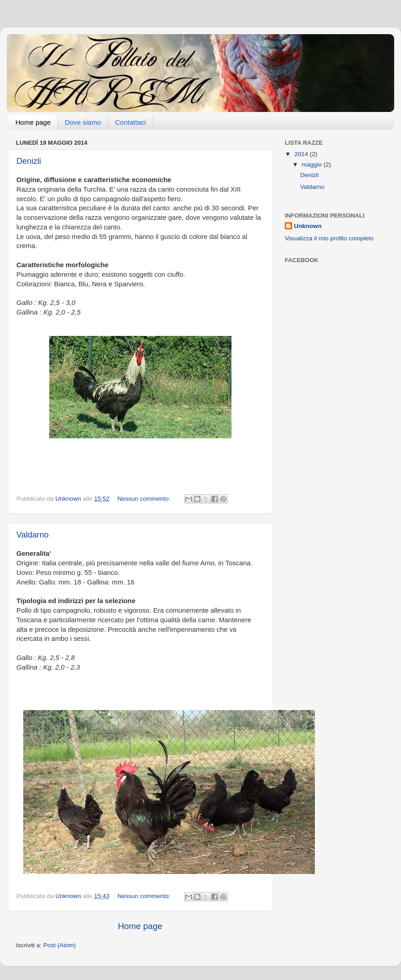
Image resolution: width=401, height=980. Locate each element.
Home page (33, 122)
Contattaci (131, 122)
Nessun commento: (144, 499)
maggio (313, 165)
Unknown (308, 226)
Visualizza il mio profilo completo (329, 238)
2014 (302, 154)
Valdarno (33, 535)
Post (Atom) (59, 945)
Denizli (29, 161)
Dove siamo (83, 122)
